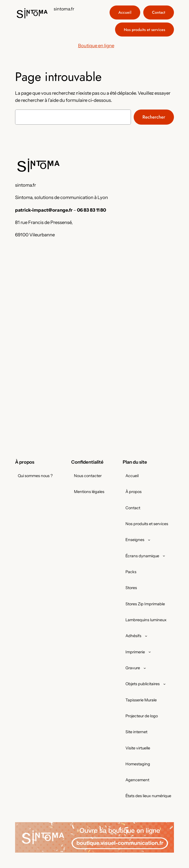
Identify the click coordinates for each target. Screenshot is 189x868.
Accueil (125, 12)
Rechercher (154, 117)
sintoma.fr (64, 9)
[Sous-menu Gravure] (145, 668)
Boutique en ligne (96, 46)
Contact (159, 12)
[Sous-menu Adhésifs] (146, 636)
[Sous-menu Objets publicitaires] (164, 684)
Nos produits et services (144, 30)
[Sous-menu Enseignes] (149, 540)
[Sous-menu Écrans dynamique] (164, 556)
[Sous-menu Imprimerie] (150, 652)
